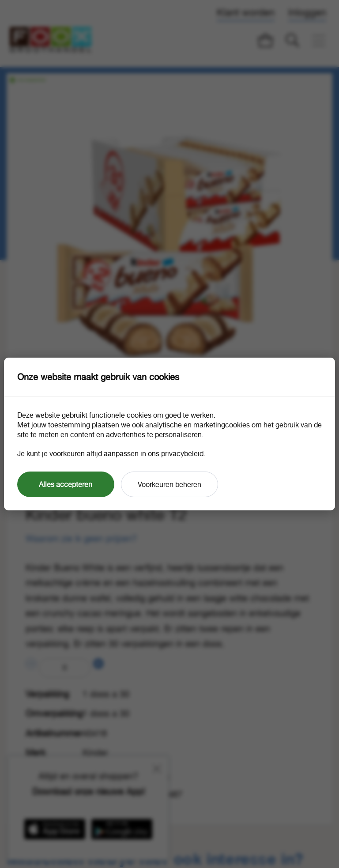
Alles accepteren (66, 484)
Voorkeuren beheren (169, 484)
